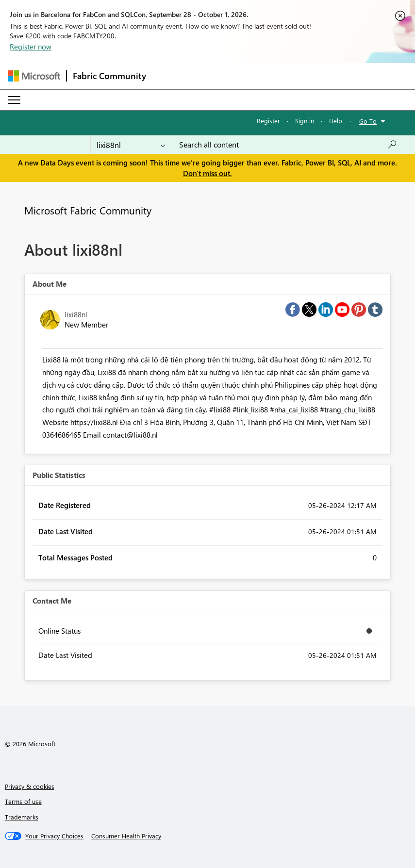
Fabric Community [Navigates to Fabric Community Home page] (109, 76)
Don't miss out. (207, 173)
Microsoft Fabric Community (88, 210)
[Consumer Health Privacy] (126, 836)
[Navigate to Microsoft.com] (34, 76)
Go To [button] (368, 121)
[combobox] (288, 145)
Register (268, 121)
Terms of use (23, 801)
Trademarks (22, 817)
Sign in (305, 121)
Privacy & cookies (30, 786)
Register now (31, 47)
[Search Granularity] (131, 145)
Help (336, 121)
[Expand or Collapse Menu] (14, 100)
